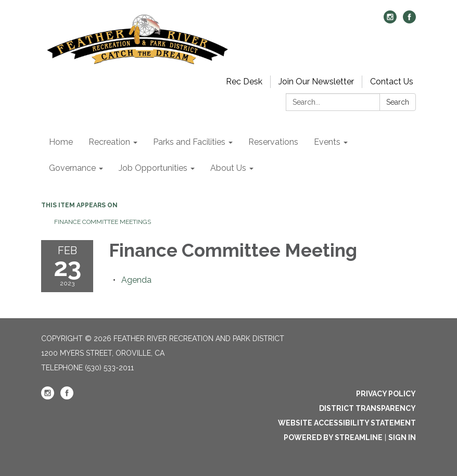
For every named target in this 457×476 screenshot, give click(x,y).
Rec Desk (244, 82)
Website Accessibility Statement (347, 423)
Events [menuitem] (327, 142)
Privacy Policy (386, 394)
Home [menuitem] (61, 142)
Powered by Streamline (333, 437)
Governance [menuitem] (72, 168)
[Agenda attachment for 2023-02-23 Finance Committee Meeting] (136, 280)
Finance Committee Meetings (103, 222)
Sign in (402, 437)
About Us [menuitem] (228, 168)
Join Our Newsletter (316, 82)
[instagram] (390, 21)
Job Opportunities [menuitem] (153, 168)
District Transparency (367, 408)
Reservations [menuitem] (273, 142)
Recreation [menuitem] (109, 142)
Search (398, 102)
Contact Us (392, 82)
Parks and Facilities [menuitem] (189, 142)
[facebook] (409, 21)
